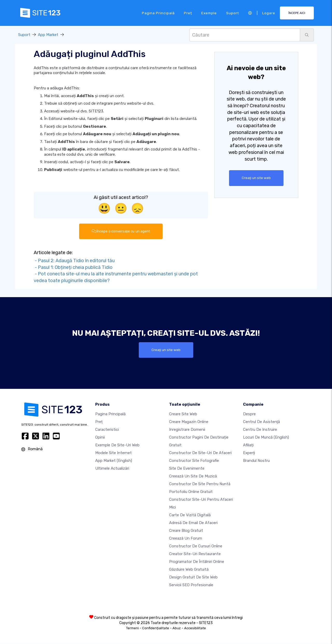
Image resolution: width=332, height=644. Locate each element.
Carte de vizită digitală (190, 515)
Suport (233, 13)
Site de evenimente (187, 469)
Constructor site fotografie (194, 461)
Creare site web (183, 414)
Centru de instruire (260, 430)
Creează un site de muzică (193, 476)
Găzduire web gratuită (189, 570)
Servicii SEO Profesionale (191, 585)
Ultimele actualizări (112, 469)
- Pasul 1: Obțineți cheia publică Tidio (73, 267)
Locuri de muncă (266, 438)
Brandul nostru (256, 461)
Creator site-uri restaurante (195, 554)
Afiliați (248, 445)
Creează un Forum (186, 539)
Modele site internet (113, 453)
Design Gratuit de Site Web (193, 577)
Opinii (100, 438)
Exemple (209, 13)
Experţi (249, 453)
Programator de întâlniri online (197, 562)
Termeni (132, 628)
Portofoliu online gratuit (191, 492)
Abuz (177, 628)
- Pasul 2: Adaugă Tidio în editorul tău (74, 261)
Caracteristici (107, 430)
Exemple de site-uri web (117, 445)
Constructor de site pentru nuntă (200, 484)
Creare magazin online (189, 422)
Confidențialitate (156, 628)
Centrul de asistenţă (261, 422)
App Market (48, 35)
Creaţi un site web (256, 178)
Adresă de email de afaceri (193, 523)
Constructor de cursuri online (196, 546)
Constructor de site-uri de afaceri (200, 453)
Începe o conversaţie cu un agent (121, 231)
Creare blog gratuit (186, 531)
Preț (188, 13)
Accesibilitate (195, 628)
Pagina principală (158, 13)
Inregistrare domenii (187, 430)
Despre (249, 414)
